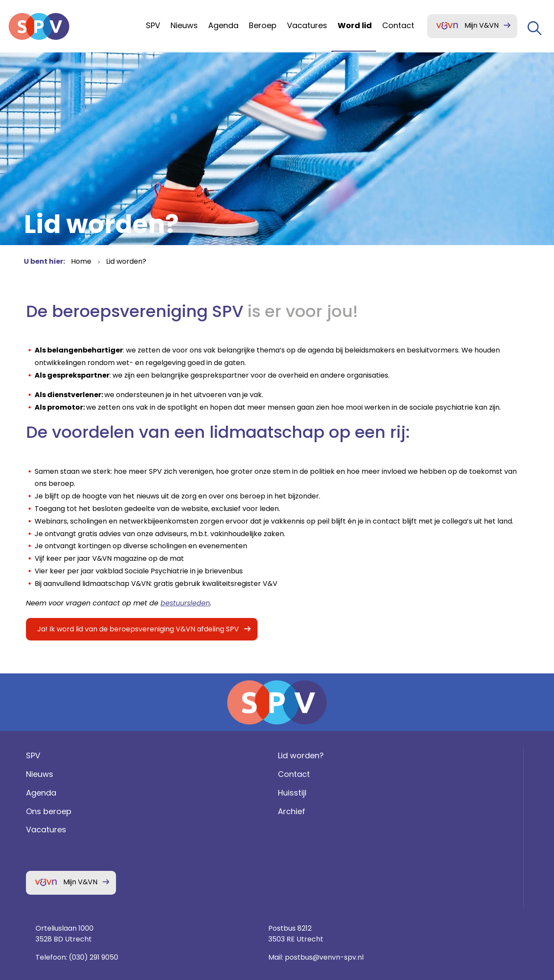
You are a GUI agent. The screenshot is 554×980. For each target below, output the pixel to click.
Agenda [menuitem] (223, 25)
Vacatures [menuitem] (307, 25)
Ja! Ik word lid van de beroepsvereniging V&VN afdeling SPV (136, 648)
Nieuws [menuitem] (184, 25)
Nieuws (37, 812)
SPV (31, 793)
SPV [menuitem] (153, 25)
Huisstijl (169, 830)
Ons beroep (47, 849)
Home (81, 261)
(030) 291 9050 (365, 830)
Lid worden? (126, 261)
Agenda (39, 830)
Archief (169, 849)
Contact (171, 812)
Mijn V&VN (482, 25)
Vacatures (44, 867)
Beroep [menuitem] (263, 25)
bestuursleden (183, 622)
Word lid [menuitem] (355, 25)
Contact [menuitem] (398, 25)
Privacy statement (444, 872)
